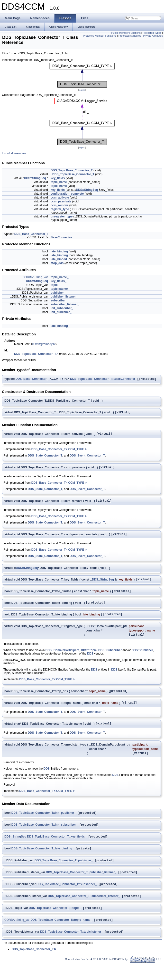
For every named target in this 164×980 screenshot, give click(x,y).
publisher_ (58, 293)
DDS (90, 662)
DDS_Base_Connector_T (32, 235)
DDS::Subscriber (110, 659)
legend (82, 91)
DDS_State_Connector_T (45, 458)
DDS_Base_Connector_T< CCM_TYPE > (59, 452)
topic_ (55, 286)
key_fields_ (59, 282)
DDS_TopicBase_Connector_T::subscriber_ (67, 899)
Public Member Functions (126, 33)
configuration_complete (67, 194)
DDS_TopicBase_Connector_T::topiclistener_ (71, 948)
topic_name (59, 183)
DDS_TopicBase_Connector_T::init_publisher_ (44, 825)
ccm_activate (60, 198)
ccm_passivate (61, 202)
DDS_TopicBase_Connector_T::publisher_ (64, 874)
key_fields (58, 179)
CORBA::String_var (35, 278)
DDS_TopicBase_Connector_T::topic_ (55, 924)
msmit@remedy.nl (44, 345)
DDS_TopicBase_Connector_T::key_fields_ (57, 849)
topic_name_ (59, 278)
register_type (60, 210)
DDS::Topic (89, 659)
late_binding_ (60, 327)
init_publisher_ (61, 313)
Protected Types (152, 33)
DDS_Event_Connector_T (87, 458)
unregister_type (62, 217)
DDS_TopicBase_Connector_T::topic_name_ (61, 936)
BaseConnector (61, 238)
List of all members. (15, 154)
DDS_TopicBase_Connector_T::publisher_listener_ (81, 887)
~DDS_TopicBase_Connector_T (73, 175)
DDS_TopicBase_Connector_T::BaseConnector (103, 380)
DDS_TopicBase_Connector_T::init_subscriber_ (45, 837)
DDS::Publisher (142, 659)
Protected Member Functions (100, 36)
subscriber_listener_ (65, 305)
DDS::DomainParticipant (62, 659)
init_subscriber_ (62, 309)
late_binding (59, 252)
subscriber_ (59, 301)
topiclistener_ (60, 290)
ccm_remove (59, 206)
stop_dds (57, 264)
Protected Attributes (130, 36)
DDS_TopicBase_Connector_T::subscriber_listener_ (84, 911)
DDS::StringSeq (35, 179)
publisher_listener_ (64, 297)
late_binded (59, 260)
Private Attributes (153, 36)
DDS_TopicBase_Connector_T (72, 171)
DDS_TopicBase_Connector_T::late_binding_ (43, 862)
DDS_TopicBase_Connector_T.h (36, 355)
